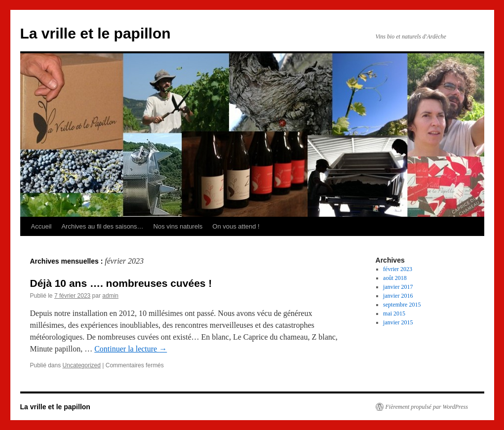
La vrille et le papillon (96, 33)
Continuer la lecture (131, 349)
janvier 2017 (398, 287)
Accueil (41, 226)
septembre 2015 (402, 305)
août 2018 (395, 278)
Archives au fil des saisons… (102, 226)
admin (110, 296)
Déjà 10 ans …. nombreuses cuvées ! (121, 283)
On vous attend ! (236, 226)
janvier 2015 (398, 322)
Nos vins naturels (178, 226)
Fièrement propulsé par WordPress (427, 407)
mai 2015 (394, 313)
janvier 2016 (398, 296)
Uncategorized (82, 365)
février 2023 (398, 269)
